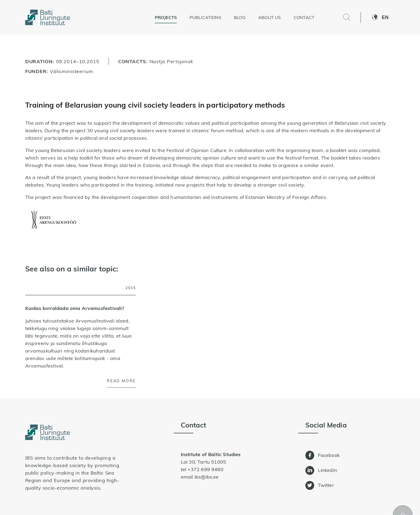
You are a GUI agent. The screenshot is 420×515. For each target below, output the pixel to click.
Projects (166, 17)
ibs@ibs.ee (207, 477)
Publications (205, 17)
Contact (304, 17)
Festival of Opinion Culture (196, 150)
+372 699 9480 (205, 469)
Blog (240, 17)
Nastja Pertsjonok (171, 61)
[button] (388, 17)
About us (269, 17)
